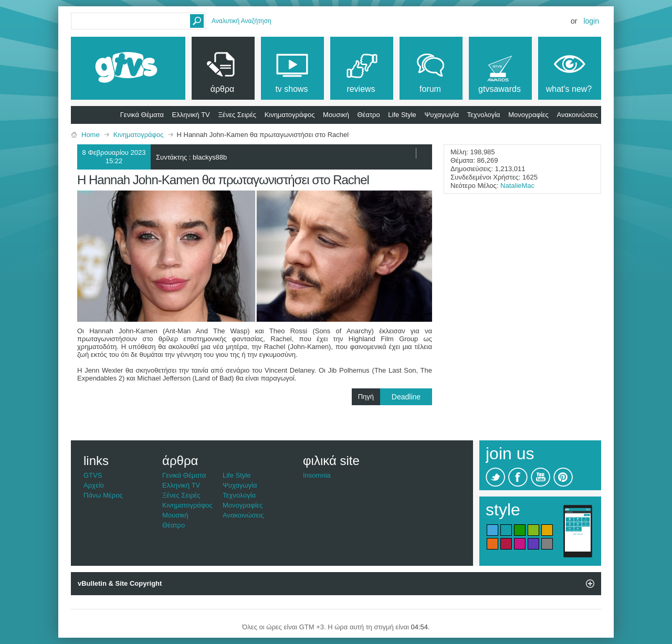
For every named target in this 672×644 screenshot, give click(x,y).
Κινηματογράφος (290, 115)
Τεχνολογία (484, 115)
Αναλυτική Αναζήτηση (241, 21)
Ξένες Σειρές (237, 115)
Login (591, 21)
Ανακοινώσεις (577, 115)
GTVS (93, 475)
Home (91, 135)
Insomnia (317, 475)
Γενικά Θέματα (142, 115)
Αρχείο (94, 485)
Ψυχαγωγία (442, 115)
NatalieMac (517, 186)
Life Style (402, 115)
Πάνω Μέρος (103, 495)
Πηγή (395, 397)
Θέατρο (369, 115)
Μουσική (336, 115)
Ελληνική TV (191, 115)
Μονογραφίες (528, 115)
